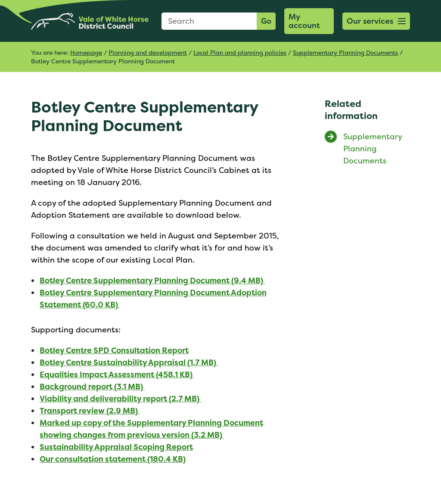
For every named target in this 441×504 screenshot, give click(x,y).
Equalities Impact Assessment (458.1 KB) (117, 374)
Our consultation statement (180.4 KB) (113, 459)
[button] (376, 21)
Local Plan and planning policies (240, 52)
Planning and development (148, 52)
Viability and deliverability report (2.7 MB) (120, 399)
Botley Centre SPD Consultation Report (114, 350)
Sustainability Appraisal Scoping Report (116, 447)
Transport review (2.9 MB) (90, 411)
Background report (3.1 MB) (92, 387)
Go (266, 21)
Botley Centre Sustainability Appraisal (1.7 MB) (129, 362)
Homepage (86, 52)
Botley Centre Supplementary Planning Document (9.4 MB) (152, 280)
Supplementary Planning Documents (345, 52)
